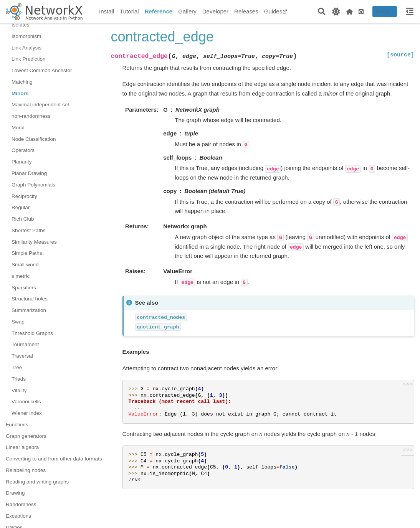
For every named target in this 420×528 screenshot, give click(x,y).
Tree (17, 367)
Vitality (19, 390)
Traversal (22, 356)
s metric (21, 276)
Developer (215, 11)
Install (107, 11)
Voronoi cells (26, 402)
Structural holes (30, 299)
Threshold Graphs (32, 333)
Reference (159, 11)
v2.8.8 (383, 11)
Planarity (22, 162)
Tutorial (129, 11)
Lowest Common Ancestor (42, 70)
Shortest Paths (29, 230)
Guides (276, 11)
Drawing (15, 493)
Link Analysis (26, 48)
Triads (19, 379)
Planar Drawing (29, 173)
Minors (20, 93)
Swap (18, 322)
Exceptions (18, 516)
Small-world (25, 265)
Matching (22, 82)
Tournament (25, 344)
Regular (21, 207)
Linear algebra (22, 447)
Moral (18, 128)
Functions (17, 425)
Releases (246, 11)
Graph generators (26, 436)
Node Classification (34, 139)
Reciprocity (24, 196)
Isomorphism (26, 36)
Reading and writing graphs (37, 482)
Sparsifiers (24, 288)
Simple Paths (27, 253)
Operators (23, 150)
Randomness (21, 504)
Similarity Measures (34, 242)
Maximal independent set (40, 105)
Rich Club (23, 219)
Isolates (21, 25)
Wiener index (27, 413)
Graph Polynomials (33, 185)
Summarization (29, 310)
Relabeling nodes (26, 470)
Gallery (187, 11)
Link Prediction (29, 59)
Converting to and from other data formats (54, 459)
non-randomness (31, 116)
